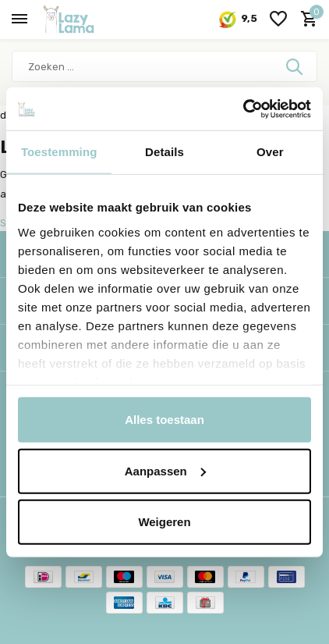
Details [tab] (164, 152)
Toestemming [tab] (59, 152)
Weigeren (164, 522)
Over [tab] (270, 152)
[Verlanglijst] (278, 20)
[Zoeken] (164, 66)
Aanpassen (165, 470)
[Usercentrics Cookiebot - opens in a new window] (243, 109)
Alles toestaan (164, 420)
